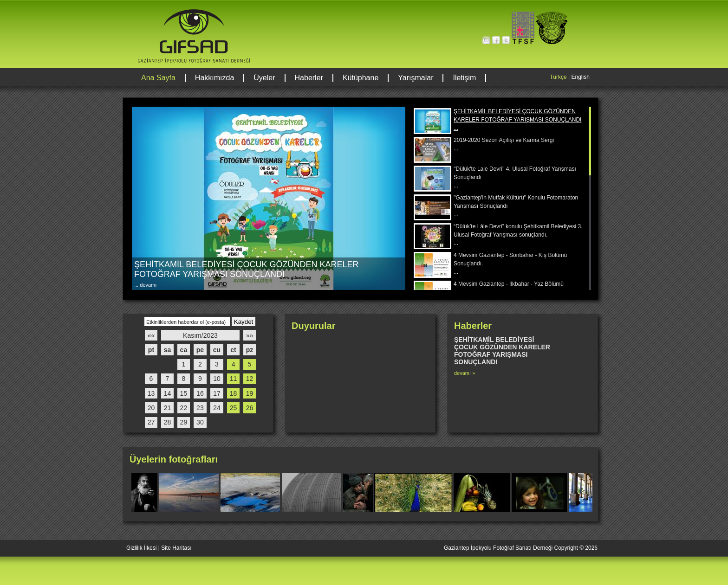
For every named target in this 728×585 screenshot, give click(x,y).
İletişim (464, 78)
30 (200, 422)
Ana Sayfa (158, 78)
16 (200, 393)
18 (234, 393)
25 (234, 408)
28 (168, 422)
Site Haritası (176, 548)
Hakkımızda (214, 78)
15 (184, 393)
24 (217, 408)
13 (151, 393)
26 (250, 408)
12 (250, 379)
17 (217, 393)
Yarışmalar (416, 78)
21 (168, 408)
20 (151, 408)
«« (151, 335)
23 (200, 408)
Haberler (309, 78)
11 (234, 379)
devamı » (465, 373)
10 (217, 379)
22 (184, 408)
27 (151, 422)
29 (184, 422)
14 (168, 393)
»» (250, 335)
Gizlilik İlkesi (141, 548)
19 (250, 393)
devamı (147, 285)
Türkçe (558, 77)
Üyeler (264, 78)
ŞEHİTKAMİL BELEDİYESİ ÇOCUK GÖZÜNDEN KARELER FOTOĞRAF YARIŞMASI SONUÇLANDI (246, 269)
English (580, 77)
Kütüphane (361, 78)
